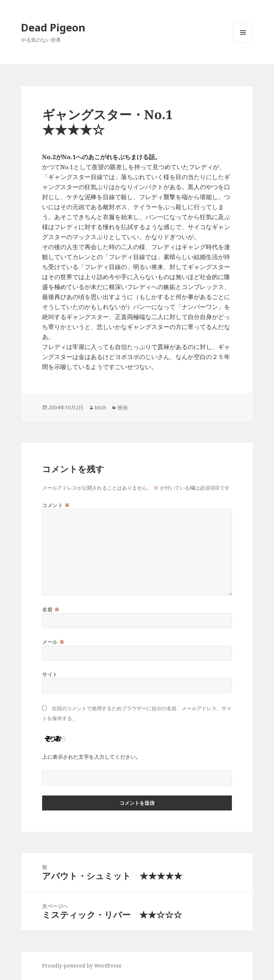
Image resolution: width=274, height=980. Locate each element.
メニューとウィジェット (243, 42)
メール (53, 642)
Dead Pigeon (53, 27)
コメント (56, 505)
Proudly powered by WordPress (82, 966)
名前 (51, 609)
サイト (50, 674)
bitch (101, 407)
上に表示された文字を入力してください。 (92, 757)
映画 (123, 407)
